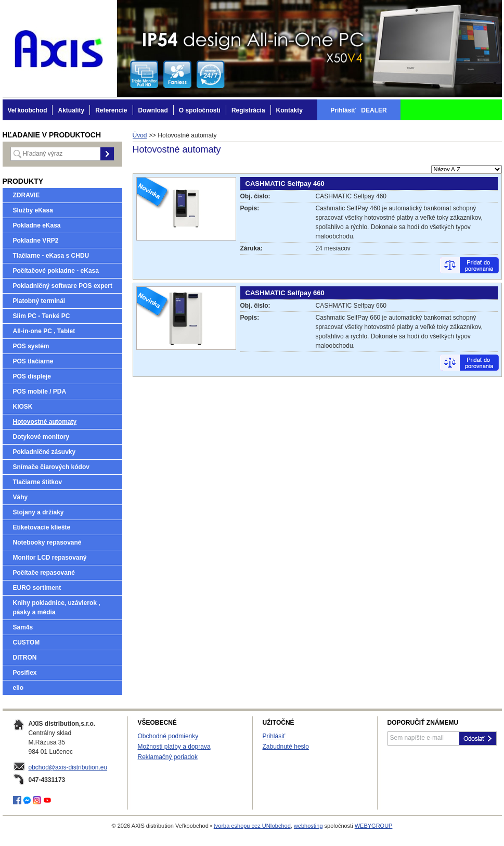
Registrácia (248, 110)
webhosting (308, 826)
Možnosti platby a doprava (174, 747)
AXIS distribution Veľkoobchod (60, 48)
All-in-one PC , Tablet (44, 331)
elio (18, 688)
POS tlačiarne (33, 361)
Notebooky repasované (47, 542)
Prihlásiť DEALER (358, 110)
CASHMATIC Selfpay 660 (285, 293)
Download (153, 110)
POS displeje (32, 376)
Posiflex (25, 673)
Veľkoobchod (28, 110)
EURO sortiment (37, 588)
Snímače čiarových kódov (51, 467)
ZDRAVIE (27, 195)
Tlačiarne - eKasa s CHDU (51, 256)
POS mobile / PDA (40, 392)
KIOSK (23, 407)
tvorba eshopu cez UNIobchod (252, 826)
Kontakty (289, 110)
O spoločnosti (200, 110)
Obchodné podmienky (168, 736)
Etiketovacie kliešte (42, 527)
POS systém (31, 346)
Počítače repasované (44, 573)
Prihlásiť (274, 736)
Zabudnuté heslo (286, 747)
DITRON (25, 658)
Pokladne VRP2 (36, 241)
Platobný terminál (39, 301)
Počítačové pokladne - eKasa (56, 271)
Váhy (21, 497)
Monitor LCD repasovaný (50, 558)
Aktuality (71, 110)
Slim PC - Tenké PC (42, 316)
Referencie (111, 110)
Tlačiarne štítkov (38, 482)
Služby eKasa (33, 210)
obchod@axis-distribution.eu (68, 767)
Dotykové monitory (41, 437)
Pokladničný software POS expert (63, 286)
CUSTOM (27, 642)
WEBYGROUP (374, 826)
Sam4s (23, 627)
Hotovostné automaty (45, 422)
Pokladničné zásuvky (44, 452)
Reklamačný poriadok (168, 757)
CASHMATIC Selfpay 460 (285, 184)
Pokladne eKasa (37, 225)
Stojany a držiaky (38, 512)
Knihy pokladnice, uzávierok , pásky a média (57, 608)
